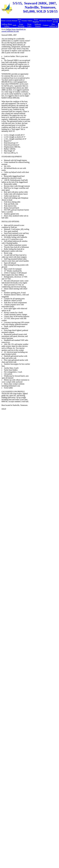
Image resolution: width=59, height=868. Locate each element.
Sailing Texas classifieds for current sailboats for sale (14, 30)
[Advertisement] (44, 39)
